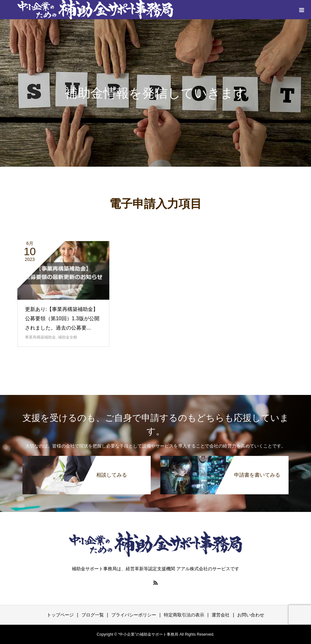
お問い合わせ (251, 615)
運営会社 (221, 615)
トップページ (60, 615)
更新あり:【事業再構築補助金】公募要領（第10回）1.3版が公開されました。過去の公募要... (62, 318)
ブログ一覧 (93, 615)
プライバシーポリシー (134, 615)
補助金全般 (68, 337)
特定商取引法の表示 (184, 615)
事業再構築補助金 (40, 337)
